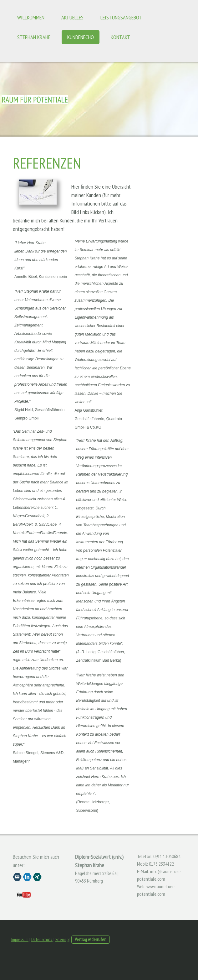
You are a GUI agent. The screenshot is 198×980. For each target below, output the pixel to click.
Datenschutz (42, 939)
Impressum (20, 939)
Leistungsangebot (121, 17)
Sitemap (62, 939)
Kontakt (120, 37)
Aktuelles (72, 17)
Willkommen (31, 17)
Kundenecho (81, 37)
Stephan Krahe (34, 37)
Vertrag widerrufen (91, 939)
